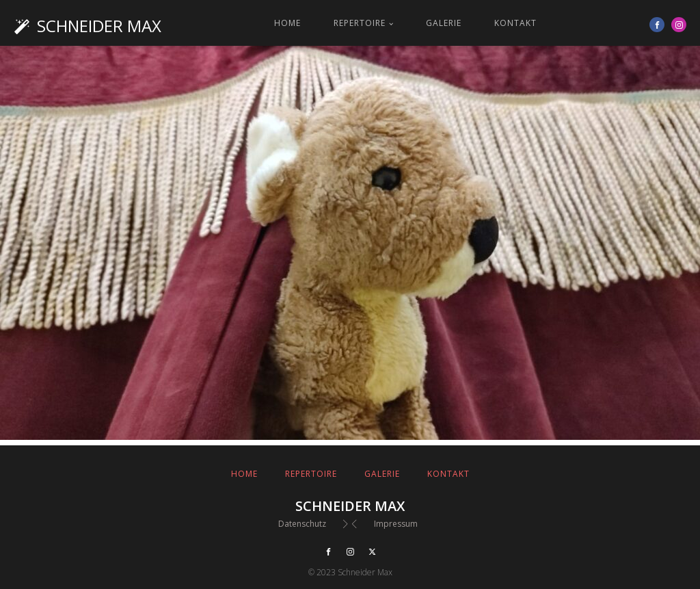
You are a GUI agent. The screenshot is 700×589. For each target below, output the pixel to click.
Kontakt (515, 23)
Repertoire (360, 23)
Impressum (396, 524)
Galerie (444, 23)
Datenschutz (302, 524)
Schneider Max (99, 26)
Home (287, 23)
